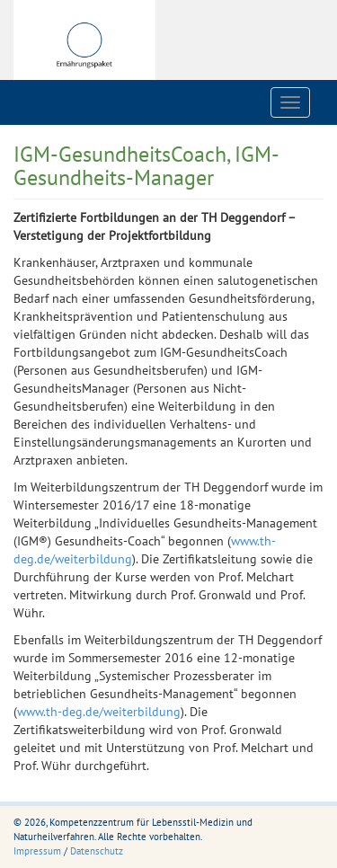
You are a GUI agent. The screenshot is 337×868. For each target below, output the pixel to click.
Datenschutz (97, 851)
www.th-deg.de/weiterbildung (99, 712)
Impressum (37, 851)
